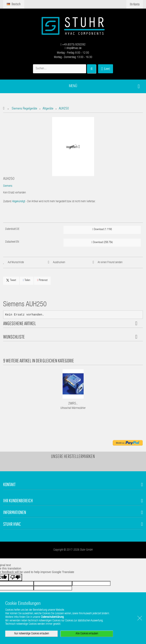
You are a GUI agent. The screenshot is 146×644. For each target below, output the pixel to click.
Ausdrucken (59, 263)
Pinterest (42, 280)
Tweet (11, 280)
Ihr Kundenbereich (18, 500)
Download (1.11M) (102, 229)
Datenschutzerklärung (52, 617)
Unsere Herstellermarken (73, 456)
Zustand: (7, 202)
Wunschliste (14, 337)
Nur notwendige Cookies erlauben (32, 634)
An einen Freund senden (110, 263)
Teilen (27, 280)
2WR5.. (73, 404)
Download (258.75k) (102, 242)
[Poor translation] (15, 577)
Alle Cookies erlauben (87, 634)
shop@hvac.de (73, 48)
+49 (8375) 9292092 (73, 45)
